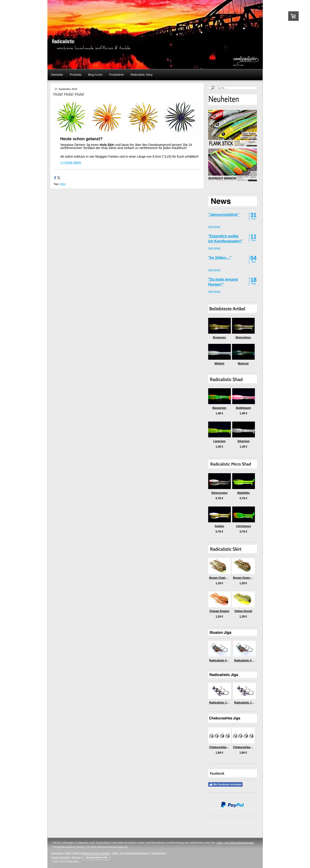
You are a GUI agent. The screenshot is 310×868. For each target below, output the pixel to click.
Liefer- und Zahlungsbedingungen (235, 843)
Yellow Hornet (243, 611)
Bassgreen (219, 408)
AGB (68, 853)
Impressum (57, 853)
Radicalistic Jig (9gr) (248, 703)
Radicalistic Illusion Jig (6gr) (228, 661)
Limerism (219, 441)
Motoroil (243, 364)
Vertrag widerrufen (96, 857)
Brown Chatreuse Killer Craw (228, 578)
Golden (219, 526)
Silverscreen (219, 493)
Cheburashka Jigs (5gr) (248, 747)
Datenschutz (158, 853)
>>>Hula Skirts (71, 162)
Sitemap (76, 857)
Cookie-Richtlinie (61, 857)
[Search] (233, 88)
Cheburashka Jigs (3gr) (224, 747)
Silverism (243, 441)
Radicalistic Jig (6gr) (223, 703)
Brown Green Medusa (247, 578)
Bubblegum (244, 408)
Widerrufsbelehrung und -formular (91, 853)
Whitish (219, 364)
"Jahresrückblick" (224, 215)
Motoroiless (243, 338)
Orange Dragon (219, 611)
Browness (219, 338)
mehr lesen (214, 227)
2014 (63, 184)
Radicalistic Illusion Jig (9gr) (253, 661)
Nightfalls (243, 493)
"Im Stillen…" (220, 258)
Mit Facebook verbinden (226, 784)
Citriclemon (243, 526)
